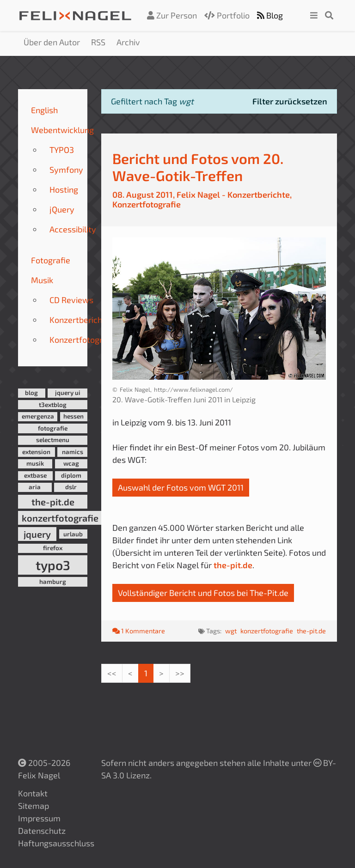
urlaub (73, 534)
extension (36, 452)
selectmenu (53, 440)
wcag (71, 463)
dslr (71, 487)
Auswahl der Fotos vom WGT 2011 (181, 487)
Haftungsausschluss (56, 843)
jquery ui (68, 393)
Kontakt (33, 793)
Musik (42, 280)
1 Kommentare (139, 631)
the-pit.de (53, 502)
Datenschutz (42, 831)
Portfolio (227, 15)
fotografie (53, 428)
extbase (35, 475)
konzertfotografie (60, 518)
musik (35, 463)
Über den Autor (52, 42)
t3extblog (53, 405)
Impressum (39, 818)
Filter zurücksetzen (290, 101)
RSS (98, 42)
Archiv (128, 42)
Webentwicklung (62, 130)
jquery (37, 534)
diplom (71, 475)
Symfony (66, 170)
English (44, 110)
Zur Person (172, 15)
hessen (73, 416)
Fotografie (51, 260)
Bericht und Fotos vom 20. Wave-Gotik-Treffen (198, 167)
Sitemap (34, 806)
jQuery (62, 209)
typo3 (53, 565)
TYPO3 (62, 150)
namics (73, 452)
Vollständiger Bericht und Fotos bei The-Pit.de (203, 593)
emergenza (38, 416)
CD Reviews (71, 300)
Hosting (64, 189)
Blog (270, 15)
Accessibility (73, 229)
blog (31, 393)
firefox (53, 548)
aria (35, 487)
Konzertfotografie (83, 340)
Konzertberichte (80, 320)
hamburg (53, 582)
